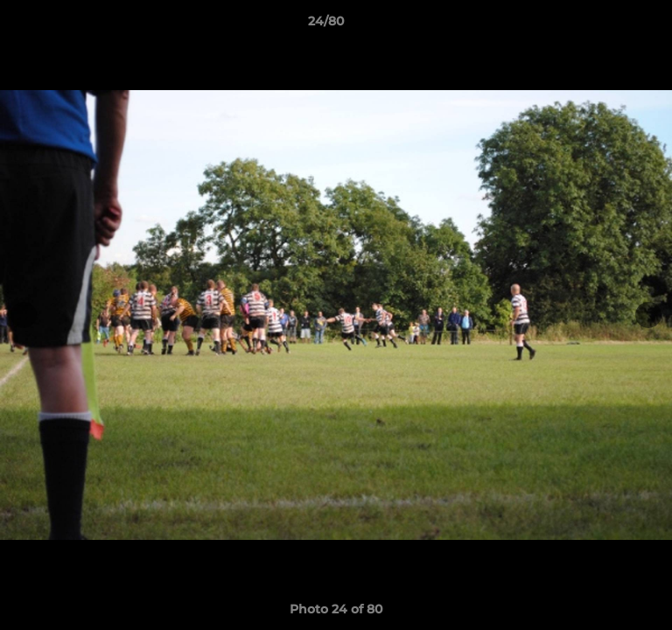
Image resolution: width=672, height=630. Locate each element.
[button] (609, 25)
